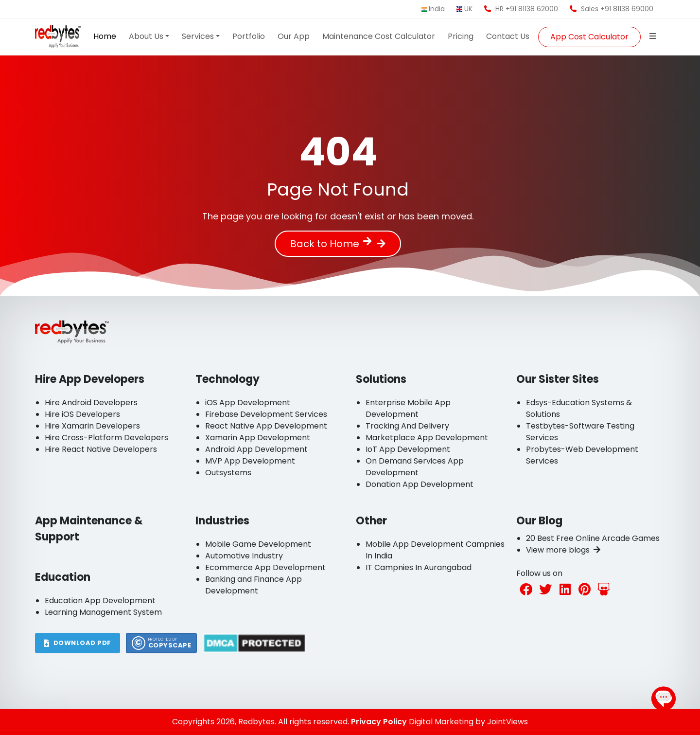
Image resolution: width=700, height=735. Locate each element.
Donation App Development (420, 484)
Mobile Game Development (258, 544)
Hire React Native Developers (101, 449)
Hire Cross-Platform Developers (106, 438)
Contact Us (508, 36)
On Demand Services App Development (415, 467)
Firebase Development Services (266, 414)
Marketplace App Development (427, 438)
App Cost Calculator (589, 37)
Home (105, 36)
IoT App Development (408, 449)
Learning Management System (103, 612)
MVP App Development (250, 461)
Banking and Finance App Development (254, 585)
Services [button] (198, 36)
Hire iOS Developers (82, 414)
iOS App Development (248, 403)
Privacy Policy (379, 722)
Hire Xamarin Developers (92, 426)
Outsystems (228, 473)
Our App (294, 36)
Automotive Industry (244, 556)
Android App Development (256, 449)
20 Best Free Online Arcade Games (593, 538)
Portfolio (249, 36)
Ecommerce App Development (265, 567)
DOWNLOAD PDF (78, 643)
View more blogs (563, 550)
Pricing (461, 36)
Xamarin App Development (258, 438)
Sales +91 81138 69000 (612, 9)
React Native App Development (266, 426)
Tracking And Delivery (407, 426)
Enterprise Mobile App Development (408, 408)
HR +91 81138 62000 (521, 9)
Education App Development (100, 601)
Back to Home (331, 244)
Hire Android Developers (91, 403)
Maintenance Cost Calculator (379, 36)
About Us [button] (146, 36)
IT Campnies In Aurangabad (419, 567)
